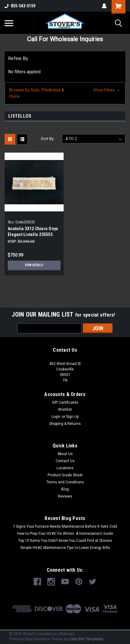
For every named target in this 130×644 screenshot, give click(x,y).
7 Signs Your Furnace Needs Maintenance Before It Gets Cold (65, 526)
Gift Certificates (65, 402)
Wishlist (65, 410)
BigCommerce (38, 639)
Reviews (65, 496)
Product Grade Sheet (65, 475)
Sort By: (48, 139)
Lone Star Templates (86, 639)
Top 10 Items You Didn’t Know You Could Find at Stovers (65, 541)
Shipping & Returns (65, 424)
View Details (34, 265)
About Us (65, 454)
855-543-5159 (20, 6)
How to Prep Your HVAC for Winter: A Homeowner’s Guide (65, 534)
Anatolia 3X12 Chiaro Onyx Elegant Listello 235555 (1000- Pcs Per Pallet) (33, 234)
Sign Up (72, 417)
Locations (65, 468)
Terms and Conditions (65, 482)
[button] (65, 93)
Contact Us (65, 461)
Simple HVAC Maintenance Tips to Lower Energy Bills (65, 548)
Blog (65, 489)
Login (56, 417)
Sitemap (66, 634)
